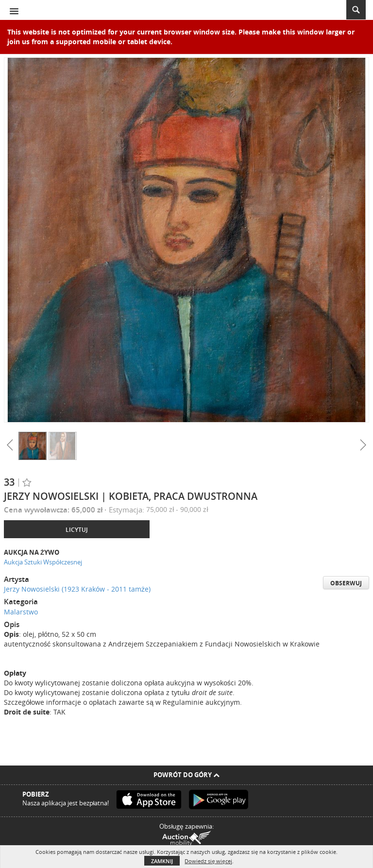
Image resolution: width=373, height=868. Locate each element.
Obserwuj (346, 583)
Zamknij (162, 861)
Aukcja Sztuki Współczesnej (43, 562)
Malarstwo (21, 612)
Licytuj (77, 530)
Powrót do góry (186, 775)
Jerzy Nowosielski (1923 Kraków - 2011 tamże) (77, 589)
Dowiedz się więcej (208, 861)
